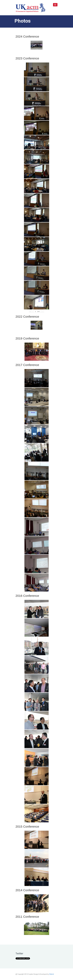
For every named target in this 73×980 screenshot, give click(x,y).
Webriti (52, 974)
